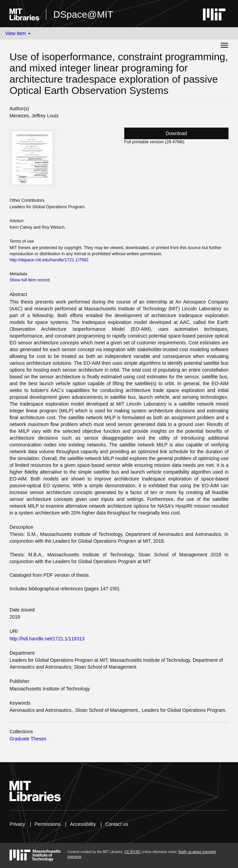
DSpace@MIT (83, 14)
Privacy (17, 824)
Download (176, 133)
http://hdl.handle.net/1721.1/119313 (47, 639)
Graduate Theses (28, 739)
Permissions (47, 824)
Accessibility (83, 824)
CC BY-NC (133, 852)
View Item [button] (18, 33)
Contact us (117, 824)
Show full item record (30, 280)
